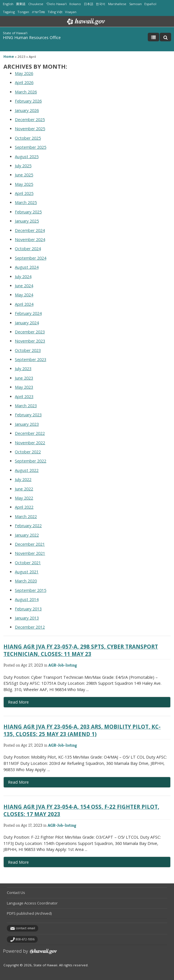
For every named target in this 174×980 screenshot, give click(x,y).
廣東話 (21, 4)
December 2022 (30, 433)
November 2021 (30, 553)
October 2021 (28, 563)
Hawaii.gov (85, 22)
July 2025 (23, 166)
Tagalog (9, 12)
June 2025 (24, 175)
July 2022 (23, 479)
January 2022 (27, 535)
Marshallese (117, 4)
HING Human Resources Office (32, 37)
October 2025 (28, 138)
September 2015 (31, 590)
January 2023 (27, 424)
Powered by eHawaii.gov (30, 954)
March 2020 (26, 581)
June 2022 (24, 489)
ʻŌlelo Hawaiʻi (56, 4)
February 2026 (28, 101)
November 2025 (30, 129)
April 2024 (24, 304)
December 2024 (30, 230)
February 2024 (28, 313)
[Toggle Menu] (153, 37)
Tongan (23, 12)
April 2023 (24, 397)
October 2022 (28, 452)
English (8, 4)
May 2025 (24, 184)
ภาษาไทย (38, 12)
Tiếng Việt (55, 12)
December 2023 (30, 332)
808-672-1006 (25, 939)
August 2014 (27, 599)
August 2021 (27, 572)
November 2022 (30, 443)
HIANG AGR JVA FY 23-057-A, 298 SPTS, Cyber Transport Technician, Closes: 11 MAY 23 (81, 650)
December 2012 (30, 627)
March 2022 (26, 517)
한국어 (101, 4)
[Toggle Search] (165, 37)
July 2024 (23, 277)
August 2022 (27, 470)
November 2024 (30, 240)
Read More (29, 703)
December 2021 (30, 544)
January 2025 (27, 221)
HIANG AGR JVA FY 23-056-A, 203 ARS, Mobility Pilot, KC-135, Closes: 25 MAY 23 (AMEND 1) (82, 730)
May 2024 (24, 295)
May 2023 (24, 387)
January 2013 (27, 618)
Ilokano (75, 4)
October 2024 (28, 249)
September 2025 (31, 147)
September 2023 (31, 359)
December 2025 (30, 120)
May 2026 (24, 73)
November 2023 (30, 341)
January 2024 (27, 323)
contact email (25, 928)
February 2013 (28, 609)
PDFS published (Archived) (29, 913)
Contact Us (16, 893)
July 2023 (23, 369)
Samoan (135, 4)
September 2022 (31, 461)
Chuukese (36, 4)
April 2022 (24, 507)
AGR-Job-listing (63, 665)
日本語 (89, 4)
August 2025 (27, 157)
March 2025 (26, 202)
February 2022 (28, 526)
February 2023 (28, 415)
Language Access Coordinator (32, 903)
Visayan (71, 12)
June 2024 (24, 286)
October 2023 (28, 350)
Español (150, 4)
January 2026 (27, 110)
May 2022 (24, 498)
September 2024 (31, 258)
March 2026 (26, 92)
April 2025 (24, 193)
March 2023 (26, 406)
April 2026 (24, 82)
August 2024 (27, 267)
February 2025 (28, 212)
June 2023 (24, 378)
